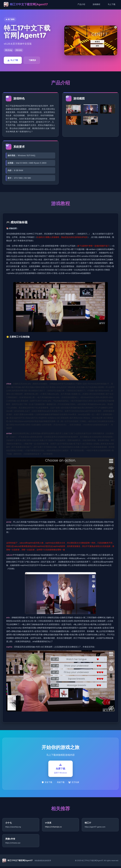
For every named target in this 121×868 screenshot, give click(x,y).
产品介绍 (81, 4)
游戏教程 (96, 4)
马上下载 (112, 4)
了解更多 (32, 60)
